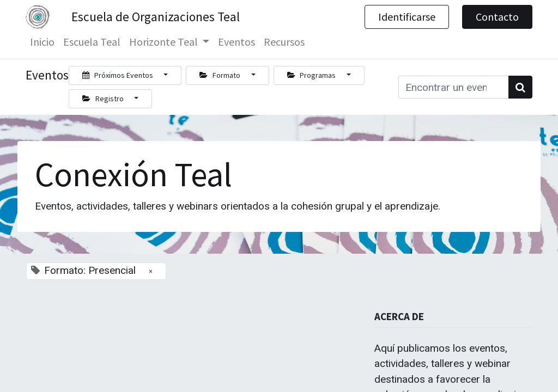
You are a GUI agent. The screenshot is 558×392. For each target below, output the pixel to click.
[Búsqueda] (520, 87)
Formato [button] (221, 75)
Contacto (497, 17)
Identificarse (407, 17)
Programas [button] (313, 75)
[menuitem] (42, 42)
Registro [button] (104, 99)
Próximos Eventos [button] (119, 75)
